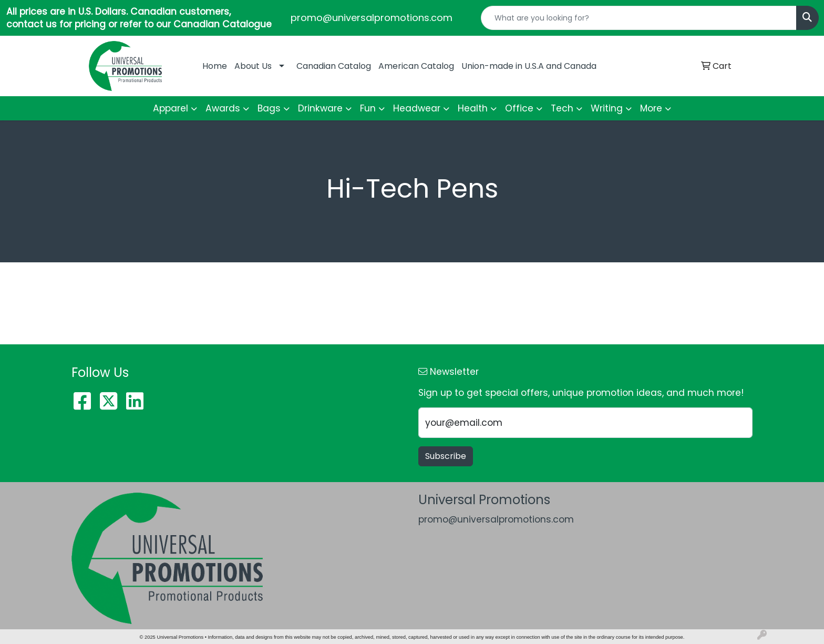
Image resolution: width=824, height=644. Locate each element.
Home (215, 66)
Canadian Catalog (334, 66)
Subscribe (446, 456)
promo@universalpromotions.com (372, 18)
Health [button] (473, 108)
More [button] (651, 108)
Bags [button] (269, 108)
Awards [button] (223, 108)
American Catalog (416, 66)
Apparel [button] (171, 108)
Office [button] (519, 108)
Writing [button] (607, 108)
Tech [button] (562, 108)
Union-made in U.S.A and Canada (529, 66)
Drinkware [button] (320, 108)
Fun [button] (368, 108)
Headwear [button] (417, 108)
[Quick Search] (639, 18)
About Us (253, 66)
